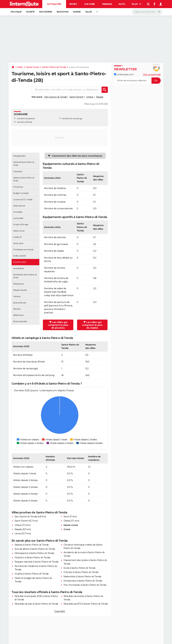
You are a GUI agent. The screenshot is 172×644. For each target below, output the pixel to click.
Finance (107, 4)
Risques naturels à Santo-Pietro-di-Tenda (36, 562)
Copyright (60, 611)
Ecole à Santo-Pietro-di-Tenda (79, 568)
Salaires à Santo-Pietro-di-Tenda (32, 545)
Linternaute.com (124, 74)
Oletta (67, 521)
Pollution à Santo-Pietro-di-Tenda (32, 558)
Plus (137, 4)
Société (30, 12)
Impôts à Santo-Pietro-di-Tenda (32, 574)
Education (63, 12)
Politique (16, 12)
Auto (122, 4)
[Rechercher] (147, 12)
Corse (67, 529)
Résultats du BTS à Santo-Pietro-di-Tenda (86, 604)
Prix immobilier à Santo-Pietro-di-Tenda (85, 585)
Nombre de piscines (26, 119)
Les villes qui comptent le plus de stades (92, 325)
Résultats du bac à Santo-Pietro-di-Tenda (36, 604)
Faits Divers (46, 12)
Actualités (54, 4)
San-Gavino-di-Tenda (55, 97)
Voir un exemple (152, 74)
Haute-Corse (33, 67)
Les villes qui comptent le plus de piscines (58, 325)
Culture (89, 4)
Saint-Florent (76, 97)
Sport (73, 4)
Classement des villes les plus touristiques (77, 156)
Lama (18, 534)
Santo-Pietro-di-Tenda (54, 67)
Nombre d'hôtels (25, 122)
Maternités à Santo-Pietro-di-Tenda (82, 577)
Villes (89, 12)
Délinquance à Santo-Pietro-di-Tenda (34, 553)
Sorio (66, 517)
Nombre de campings (72, 119)
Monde (77, 12)
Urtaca (90, 97)
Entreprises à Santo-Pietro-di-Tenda (83, 581)
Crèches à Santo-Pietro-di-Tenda (81, 572)
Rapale (100, 97)
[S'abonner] (137, 81)
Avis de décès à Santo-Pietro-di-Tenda (35, 549)
